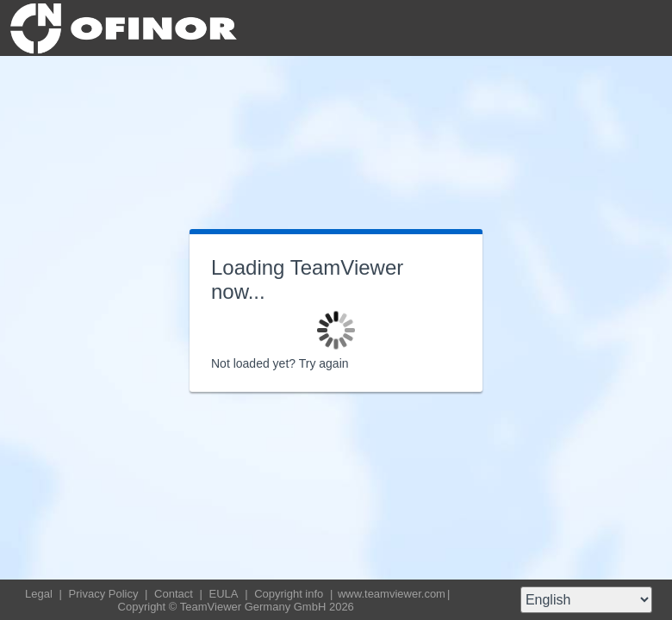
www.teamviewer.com (392, 594)
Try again (324, 363)
